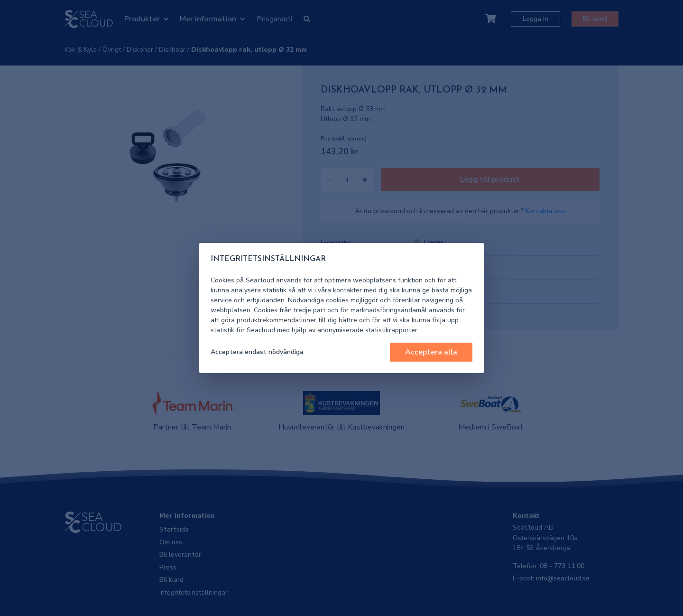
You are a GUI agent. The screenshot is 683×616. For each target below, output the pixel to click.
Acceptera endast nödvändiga (257, 352)
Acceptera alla (431, 352)
